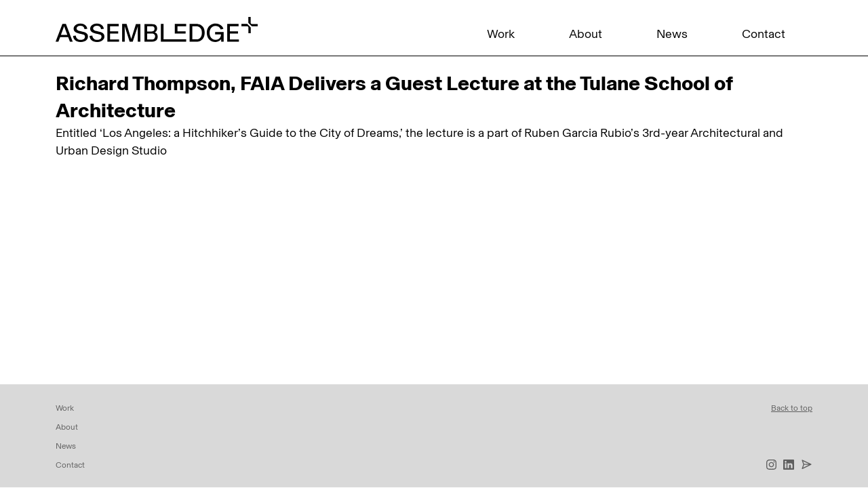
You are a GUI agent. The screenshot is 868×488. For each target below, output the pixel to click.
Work (501, 34)
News (672, 34)
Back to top (792, 408)
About (586, 34)
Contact (764, 34)
